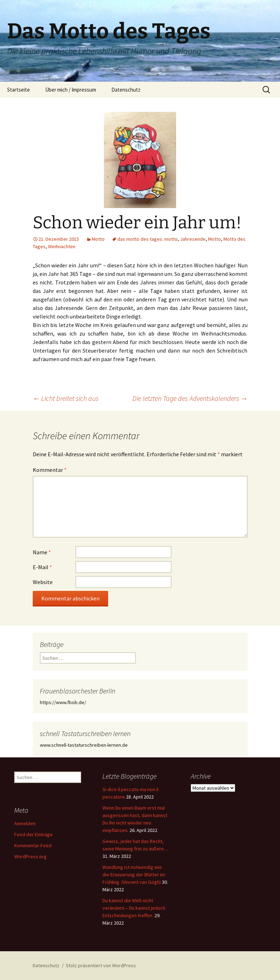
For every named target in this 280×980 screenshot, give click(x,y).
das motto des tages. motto (147, 239)
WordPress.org (30, 856)
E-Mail (42, 567)
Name (42, 552)
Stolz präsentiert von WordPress (101, 965)
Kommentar (50, 470)
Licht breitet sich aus (66, 398)
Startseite (19, 90)
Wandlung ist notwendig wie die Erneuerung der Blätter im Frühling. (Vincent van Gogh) (134, 875)
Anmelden (25, 823)
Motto (98, 239)
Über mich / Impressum (71, 90)
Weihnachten (62, 246)
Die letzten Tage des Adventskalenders (190, 398)
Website (43, 582)
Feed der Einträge (33, 834)
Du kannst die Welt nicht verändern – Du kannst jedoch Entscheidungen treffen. (134, 908)
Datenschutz (126, 90)
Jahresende (193, 239)
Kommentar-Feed (33, 845)
